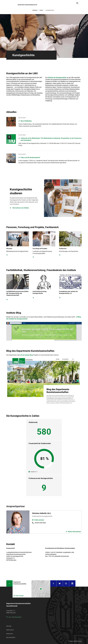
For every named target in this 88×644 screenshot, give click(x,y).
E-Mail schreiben (39, 520)
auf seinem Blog (27, 355)
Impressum (10, 634)
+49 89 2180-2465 (40, 523)
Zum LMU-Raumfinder (15, 617)
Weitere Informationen (74, 532)
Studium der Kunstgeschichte (57, 78)
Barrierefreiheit (11, 637)
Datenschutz (10, 630)
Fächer (41, 10)
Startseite (35, 10)
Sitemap (9, 626)
